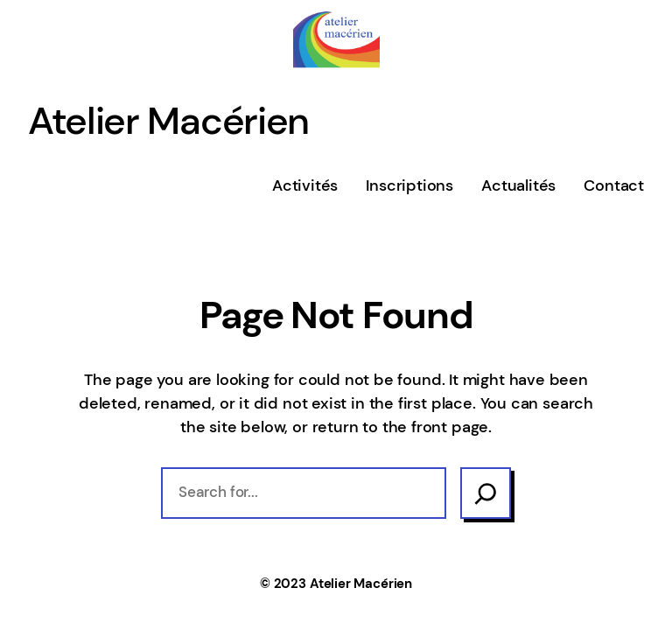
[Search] (486, 493)
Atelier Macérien (168, 121)
